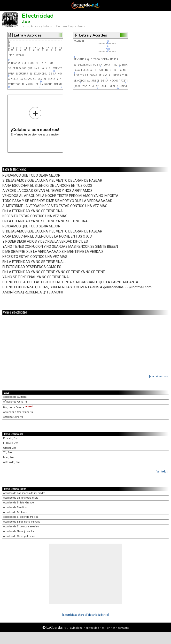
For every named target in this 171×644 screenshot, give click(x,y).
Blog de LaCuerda (18, 408)
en (109, 628)
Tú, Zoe (8, 453)
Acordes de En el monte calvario (22, 522)
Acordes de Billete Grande (19, 503)
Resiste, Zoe (10, 438)
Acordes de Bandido (15, 507)
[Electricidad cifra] (98, 615)
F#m (108, 49)
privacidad (92, 628)
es (103, 628)
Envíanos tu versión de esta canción (35, 121)
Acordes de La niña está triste (21, 498)
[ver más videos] (159, 376)
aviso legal (77, 628)
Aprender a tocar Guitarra (18, 412)
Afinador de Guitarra (15, 402)
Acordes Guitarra (13, 417)
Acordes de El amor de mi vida (21, 517)
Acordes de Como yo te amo (19, 536)
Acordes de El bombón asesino (21, 527)
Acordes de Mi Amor (15, 512)
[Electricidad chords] (74, 615)
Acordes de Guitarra (15, 397)
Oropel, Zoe (10, 448)
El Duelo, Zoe (11, 443)
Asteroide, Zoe (12, 462)
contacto (123, 628)
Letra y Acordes (28, 35)
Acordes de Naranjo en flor (19, 531)
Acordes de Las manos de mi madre (24, 493)
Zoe (26, 22)
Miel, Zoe (9, 457)
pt (114, 628)
